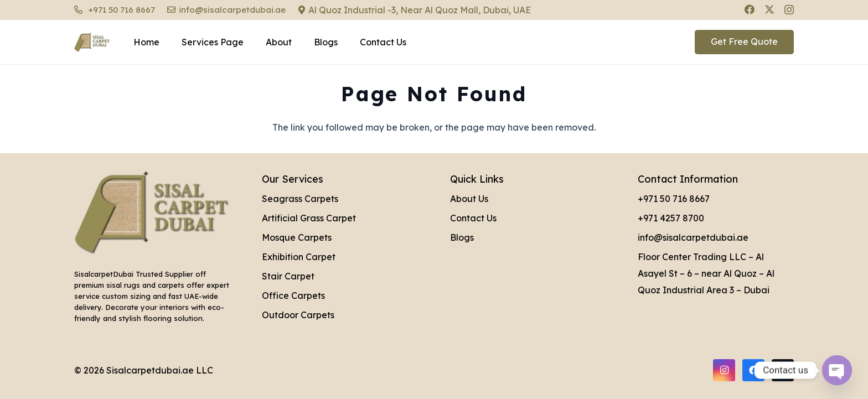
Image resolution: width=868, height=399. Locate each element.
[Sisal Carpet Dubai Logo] (92, 42)
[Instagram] (789, 10)
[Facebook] (750, 9)
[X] (769, 9)
